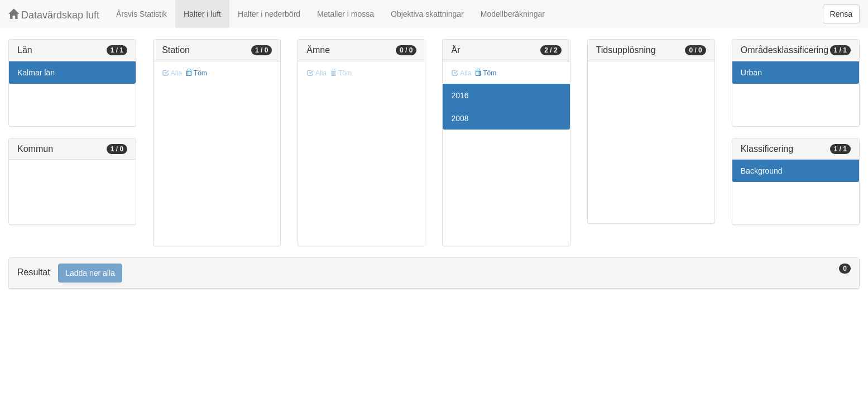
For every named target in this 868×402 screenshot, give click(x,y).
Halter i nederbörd (269, 14)
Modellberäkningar (513, 14)
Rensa (841, 14)
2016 (460, 95)
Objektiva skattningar (427, 14)
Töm (196, 73)
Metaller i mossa (346, 14)
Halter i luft (202, 14)
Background (762, 171)
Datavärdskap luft (54, 15)
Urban (751, 73)
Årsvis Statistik (142, 14)
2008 (460, 118)
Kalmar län (36, 73)
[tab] (434, 273)
